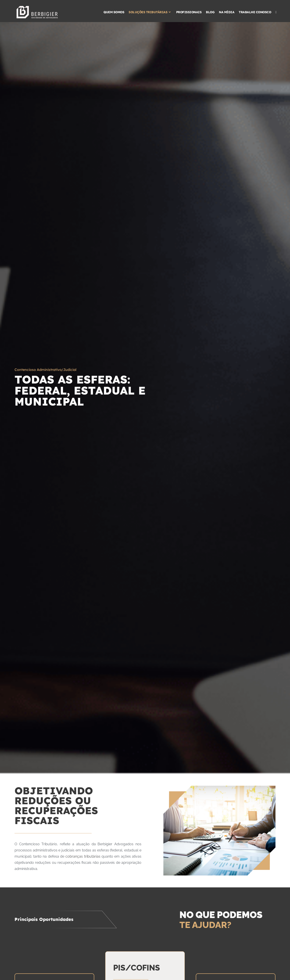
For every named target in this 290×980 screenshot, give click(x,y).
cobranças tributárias (83, 856)
